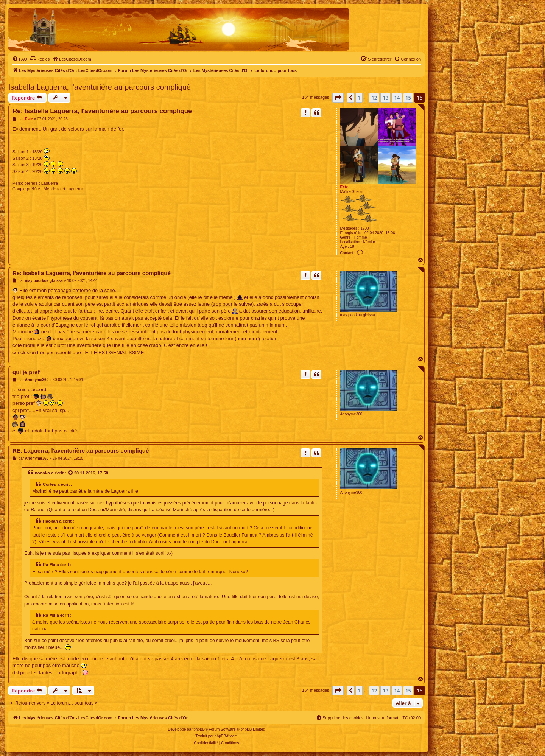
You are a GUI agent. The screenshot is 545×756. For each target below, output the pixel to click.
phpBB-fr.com (226, 736)
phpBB (199, 729)
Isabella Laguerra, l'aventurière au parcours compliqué (100, 87)
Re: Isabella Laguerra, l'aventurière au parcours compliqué (102, 111)
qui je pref (26, 372)
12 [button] (374, 98)
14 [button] (397, 98)
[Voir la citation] (71, 473)
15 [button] (408, 98)
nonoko (42, 473)
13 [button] (385, 98)
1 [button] (359, 98)
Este (344, 187)
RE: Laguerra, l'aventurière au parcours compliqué (81, 450)
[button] (338, 98)
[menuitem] (20, 59)
